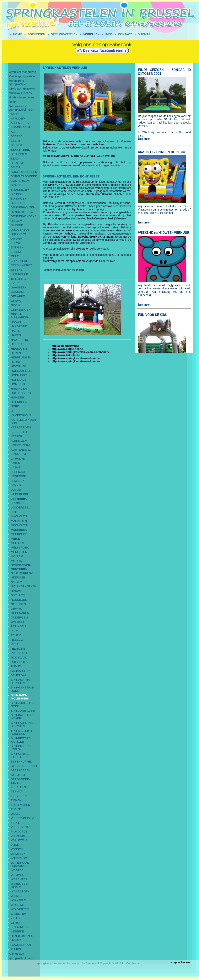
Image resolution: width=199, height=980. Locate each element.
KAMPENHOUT (21, 415)
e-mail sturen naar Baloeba (94, 194)
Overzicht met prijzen (22, 72)
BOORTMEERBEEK (24, 172)
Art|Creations (130, 963)
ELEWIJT (17, 243)
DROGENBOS (20, 230)
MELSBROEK (20, 547)
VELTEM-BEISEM (22, 818)
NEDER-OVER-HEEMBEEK (21, 567)
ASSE (15, 132)
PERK (15, 631)
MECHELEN (19, 525)
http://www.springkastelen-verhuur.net (76, 358)
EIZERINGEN (20, 927)
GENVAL (17, 301)
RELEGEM (18, 649)
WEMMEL (17, 875)
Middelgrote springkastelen (18, 82)
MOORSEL (18, 561)
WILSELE (17, 896)
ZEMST (16, 922)
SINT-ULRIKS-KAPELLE (20, 755)
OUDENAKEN (20, 613)
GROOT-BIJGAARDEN (20, 316)
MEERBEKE (19, 534)
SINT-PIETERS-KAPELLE (21, 740)
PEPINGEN (18, 626)
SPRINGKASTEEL (77, 206)
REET (15, 644)
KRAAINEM (18, 454)
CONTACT (125, 34)
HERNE (16, 362)
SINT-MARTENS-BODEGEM (22, 732)
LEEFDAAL (18, 472)
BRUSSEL (18, 194)
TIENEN (16, 800)
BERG (15, 158)
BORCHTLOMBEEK (24, 176)
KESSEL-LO (19, 432)
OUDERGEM (19, 617)
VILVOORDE (19, 831)
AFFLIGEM (18, 118)
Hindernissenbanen (21, 97)
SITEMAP (144, 34)
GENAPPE (18, 296)
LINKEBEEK (19, 499)
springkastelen (183, 962)
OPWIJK (16, 609)
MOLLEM (17, 556)
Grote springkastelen (22, 88)
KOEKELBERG (21, 445)
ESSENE (17, 270)
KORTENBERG (21, 450)
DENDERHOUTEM (23, 207)
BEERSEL (17, 136)
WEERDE (17, 870)
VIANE (15, 823)
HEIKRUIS (18, 344)
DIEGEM (16, 221)
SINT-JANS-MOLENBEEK (20, 697)
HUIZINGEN (19, 389)
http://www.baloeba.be (66, 355)
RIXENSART (19, 653)
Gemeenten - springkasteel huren (22, 108)
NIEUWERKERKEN (24, 586)
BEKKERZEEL (20, 150)
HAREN (16, 335)
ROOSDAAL (19, 657)
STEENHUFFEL (21, 761)
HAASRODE (19, 326)
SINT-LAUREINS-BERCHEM (22, 724)
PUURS (16, 949)
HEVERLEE (19, 366)
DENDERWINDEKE (24, 216)
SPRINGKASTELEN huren (65, 185)
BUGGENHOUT (21, 945)
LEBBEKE (17, 931)
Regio (13, 102)
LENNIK (16, 485)
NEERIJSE (18, 577)
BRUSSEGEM (20, 190)
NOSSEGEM (19, 600)
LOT (14, 512)
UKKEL (16, 814)
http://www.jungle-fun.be (67, 349)
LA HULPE (18, 458)
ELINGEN (17, 247)
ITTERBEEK (19, 402)
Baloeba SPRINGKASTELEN (96, 237)
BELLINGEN (19, 154)
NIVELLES (18, 595)
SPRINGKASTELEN (64, 34)
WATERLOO (19, 858)
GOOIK (16, 305)
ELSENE (16, 252)
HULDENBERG (21, 393)
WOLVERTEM (20, 909)
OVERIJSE (18, 622)
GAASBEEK (19, 287)
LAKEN (16, 463)
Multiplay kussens (20, 93)
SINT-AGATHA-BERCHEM (21, 681)
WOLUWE (17, 905)
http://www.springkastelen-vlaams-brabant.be (81, 352)
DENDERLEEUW (22, 212)
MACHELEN (19, 516)
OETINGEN (18, 604)
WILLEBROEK (20, 891)
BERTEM (17, 163)
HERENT (17, 353)
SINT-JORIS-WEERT (24, 711)
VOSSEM (17, 849)
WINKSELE (18, 900)
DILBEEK (17, 225)
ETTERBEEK (19, 274)
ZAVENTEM (19, 914)
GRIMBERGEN (21, 310)
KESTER (17, 436)
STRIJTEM (18, 775)
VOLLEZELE (19, 840)
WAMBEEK (18, 854)
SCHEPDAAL (20, 675)
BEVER (16, 167)
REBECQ (17, 640)
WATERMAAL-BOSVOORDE (20, 864)
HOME (17, 34)
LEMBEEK (18, 481)
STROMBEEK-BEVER (20, 781)
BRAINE (16, 185)
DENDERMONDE (22, 936)
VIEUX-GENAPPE (23, 827)
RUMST (16, 666)
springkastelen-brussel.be (53, 963)
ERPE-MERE (19, 261)
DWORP (16, 238)
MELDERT (18, 543)
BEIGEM (16, 145)
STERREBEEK (21, 770)
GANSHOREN (20, 292)
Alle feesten (16, 954)
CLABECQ (18, 203)
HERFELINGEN (21, 357)
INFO (109, 34)
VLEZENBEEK (20, 836)
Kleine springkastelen (23, 76)
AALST (15, 114)
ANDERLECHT (21, 127)
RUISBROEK (19, 662)
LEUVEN (17, 490)
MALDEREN (19, 521)
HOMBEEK (18, 384)
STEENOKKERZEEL (24, 766)
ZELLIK (16, 918)
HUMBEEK (18, 397)
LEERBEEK (18, 476)
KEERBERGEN (21, 427)
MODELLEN (91, 34)
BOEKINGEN (36, 34)
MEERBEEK (19, 530)
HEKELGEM (19, 348)
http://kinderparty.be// (65, 346)
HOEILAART (19, 375)
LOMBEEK (18, 503)
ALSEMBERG (20, 123)
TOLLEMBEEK (20, 805)
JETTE (15, 411)
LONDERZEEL (20, 507)
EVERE (16, 283)
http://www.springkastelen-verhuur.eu (76, 361)
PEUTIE (16, 635)
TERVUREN (19, 796)
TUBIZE (16, 809)
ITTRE (15, 406)
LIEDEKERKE (20, 494)
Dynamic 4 (92, 963)
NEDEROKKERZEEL (25, 573)
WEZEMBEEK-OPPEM (21, 885)
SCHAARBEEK (21, 671)
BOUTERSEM (20, 181)
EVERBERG (19, 278)
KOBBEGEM (19, 441)
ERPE (15, 256)
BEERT (16, 141)
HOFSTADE (19, 380)
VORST (16, 845)
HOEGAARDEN (21, 371)
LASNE (16, 467)
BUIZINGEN (19, 198)
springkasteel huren (22, 958)
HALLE (15, 331)
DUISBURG (18, 234)
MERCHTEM (19, 552)
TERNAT (16, 791)
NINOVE (16, 591)
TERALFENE (19, 787)
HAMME (16, 940)
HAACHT (17, 322)
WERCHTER (19, 879)
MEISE (15, 539)
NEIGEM (16, 582)
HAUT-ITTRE (19, 340)
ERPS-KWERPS (22, 265)
